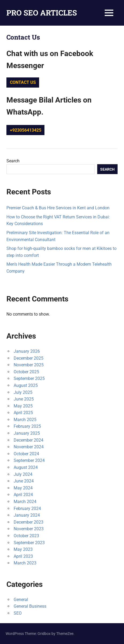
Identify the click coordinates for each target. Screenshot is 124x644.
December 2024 (29, 440)
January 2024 (27, 515)
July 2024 (23, 474)
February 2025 (27, 426)
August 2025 (26, 385)
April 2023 (23, 556)
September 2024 (29, 460)
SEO (18, 613)
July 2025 (23, 392)
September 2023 (29, 543)
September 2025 (29, 378)
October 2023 (26, 536)
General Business (30, 606)
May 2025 (23, 406)
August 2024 (26, 467)
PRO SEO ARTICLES (42, 13)
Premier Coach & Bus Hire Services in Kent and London (58, 208)
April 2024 (23, 495)
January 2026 (27, 351)
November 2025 (29, 365)
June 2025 (24, 399)
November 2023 (29, 529)
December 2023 (29, 522)
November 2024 (29, 447)
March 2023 (25, 563)
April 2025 (23, 413)
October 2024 (26, 454)
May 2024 (23, 488)
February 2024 (27, 508)
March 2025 (25, 420)
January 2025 (27, 433)
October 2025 (26, 372)
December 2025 (29, 358)
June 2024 (24, 481)
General (21, 600)
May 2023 (23, 549)
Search (13, 161)
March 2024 (25, 502)
